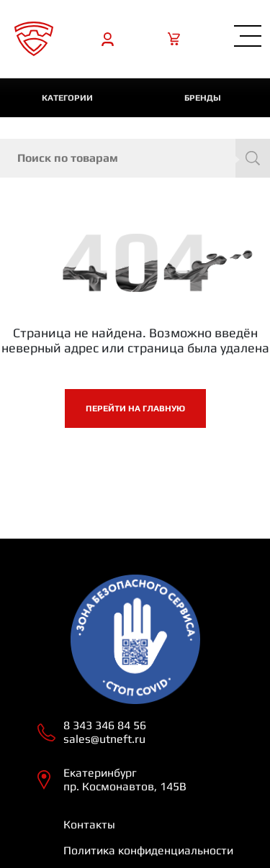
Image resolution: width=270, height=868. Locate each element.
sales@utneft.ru (104, 739)
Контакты (89, 824)
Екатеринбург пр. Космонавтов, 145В (125, 780)
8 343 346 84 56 (105, 725)
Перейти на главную (135, 408)
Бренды (203, 98)
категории (67, 98)
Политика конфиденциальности (148, 850)
